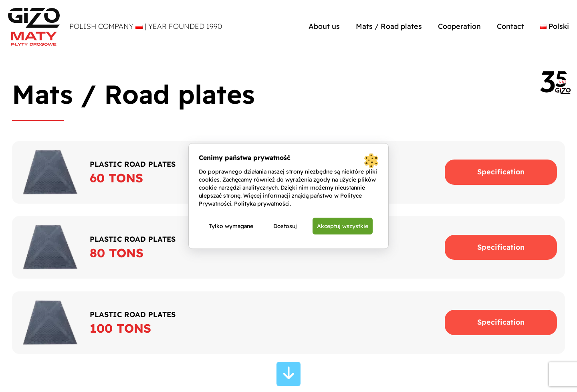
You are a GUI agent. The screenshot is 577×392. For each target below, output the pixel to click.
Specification (501, 172)
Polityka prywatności (262, 204)
